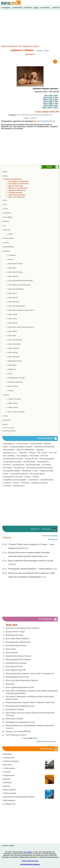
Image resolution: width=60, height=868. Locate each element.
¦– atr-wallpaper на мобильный (15, 181)
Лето (4, 204)
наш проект (28, 852)
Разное (28, 477)
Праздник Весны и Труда (15, 632)
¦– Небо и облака (10, 407)
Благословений (36, 444)
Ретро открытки (9, 790)
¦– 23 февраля (9, 255)
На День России (31, 459)
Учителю (7, 486)
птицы (5, 416)
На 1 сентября (9, 456)
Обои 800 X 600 (52, 96)
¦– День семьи (9, 336)
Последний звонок (38, 474)
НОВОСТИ (56, 8)
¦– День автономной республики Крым (17, 281)
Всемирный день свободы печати (18, 642)
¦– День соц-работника (12, 340)
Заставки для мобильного (12, 179)
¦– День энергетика (11, 357)
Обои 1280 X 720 (51, 102)
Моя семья (7, 765)
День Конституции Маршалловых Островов (23, 628)
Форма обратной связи (30, 861)
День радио (10, 684)
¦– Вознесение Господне (13, 264)
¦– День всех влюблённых (13, 289)
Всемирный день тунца (15, 635)
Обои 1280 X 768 (51, 104)
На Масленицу (30, 462)
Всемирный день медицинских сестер (20, 722)
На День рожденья (47, 459)
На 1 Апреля (43, 453)
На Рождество (19, 465)
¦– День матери (10, 319)
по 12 (52, 121)
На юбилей (27, 471)
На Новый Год (43, 462)
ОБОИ (36, 8)
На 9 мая (45, 456)
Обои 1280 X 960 (51, 106)
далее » (47, 50)
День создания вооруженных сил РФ (20, 687)
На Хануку (8, 468)
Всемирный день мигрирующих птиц (20, 706)
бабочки (6, 221)
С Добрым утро (9, 804)
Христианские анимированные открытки (18, 797)
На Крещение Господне (13, 462)
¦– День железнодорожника (14, 306)
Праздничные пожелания (13, 477)
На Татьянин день (33, 465)
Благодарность (9, 444)
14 (46, 115)
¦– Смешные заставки (12, 192)
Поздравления (8, 775)
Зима (5, 200)
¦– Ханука (8, 390)
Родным (36, 477)
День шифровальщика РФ (16, 670)
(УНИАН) (12, 564)
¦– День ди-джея (10, 297)
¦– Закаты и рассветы (12, 399)
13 (42, 115)
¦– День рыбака (10, 331)
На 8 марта (35, 456)
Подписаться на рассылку (47, 741)
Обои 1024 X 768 (51, 98)
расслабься (7, 420)
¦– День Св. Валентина (13, 186)
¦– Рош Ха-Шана (10, 386)
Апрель (26, 738)
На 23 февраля (22, 456)
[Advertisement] (30, 28)
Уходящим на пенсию (40, 483)
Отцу (35, 471)
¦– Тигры (7, 234)
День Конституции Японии (16, 645)
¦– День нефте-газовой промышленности (18, 327)
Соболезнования (9, 793)
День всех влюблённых (26, 450)
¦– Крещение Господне (12, 361)
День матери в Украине (15, 719)
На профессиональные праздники (40, 468)
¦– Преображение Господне (14, 378)
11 (35, 115)
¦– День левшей (10, 314)
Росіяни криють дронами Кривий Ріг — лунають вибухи (30, 569)
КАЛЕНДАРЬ (6, 8)
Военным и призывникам (45, 447)
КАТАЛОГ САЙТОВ (8, 846)
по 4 (41, 121)
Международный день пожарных (18, 659)
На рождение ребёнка (12, 471)
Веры (6, 447)
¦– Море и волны (10, 403)
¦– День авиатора (10, 276)
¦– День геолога (10, 293)
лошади (5, 242)
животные (6, 230)
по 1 (35, 121)
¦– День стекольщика (12, 344)
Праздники (7, 754)
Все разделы (53, 539)
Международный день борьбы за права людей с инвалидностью (30, 673)
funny (5, 172)
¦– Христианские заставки (14, 195)
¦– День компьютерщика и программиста (18, 310)
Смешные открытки (10, 761)
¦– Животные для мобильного (15, 188)
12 (39, 115)
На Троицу (47, 465)
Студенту (7, 483)
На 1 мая (53, 453)
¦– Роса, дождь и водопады (13, 412)
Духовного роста (10, 453)
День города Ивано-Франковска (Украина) (22, 680)
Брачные (48, 444)
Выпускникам (9, 450)
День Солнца (11, 649)
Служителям (33, 480)
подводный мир (8, 247)
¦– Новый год (9, 369)
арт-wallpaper (7, 217)
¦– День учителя (10, 352)
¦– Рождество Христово (12, 382)
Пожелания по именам (19, 474)
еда (4, 226)
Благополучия (23, 444)
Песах (6, 474)
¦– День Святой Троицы (12, 272)
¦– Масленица (9, 365)
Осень (5, 209)
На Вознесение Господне (13, 459)
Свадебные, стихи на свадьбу (15, 480)
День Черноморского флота (16, 735)
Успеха (16, 483)
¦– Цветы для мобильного (14, 197)
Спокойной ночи (47, 480)
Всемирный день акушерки (16, 663)
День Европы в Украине (15, 709)
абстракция (7, 213)
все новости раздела (50, 536)
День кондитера (12, 652)
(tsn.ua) (25, 548)
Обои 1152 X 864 (51, 100)
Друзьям (40, 450)
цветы (5, 424)
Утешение (25, 483)
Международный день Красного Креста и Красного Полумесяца (30, 702)
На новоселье (20, 468)
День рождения (9, 800)
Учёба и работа (9, 768)
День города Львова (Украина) (17, 638)
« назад (39, 50)
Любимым (23, 453)
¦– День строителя (11, 348)
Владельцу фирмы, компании (22, 447)
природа (6, 395)
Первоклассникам (47, 471)
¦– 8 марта (8, 259)
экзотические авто (9, 431)
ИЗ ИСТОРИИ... (45, 8)
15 (49, 115)
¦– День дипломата (11, 302)
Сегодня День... (9, 758)
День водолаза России (14, 666)
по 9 (46, 121)
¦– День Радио (9, 268)
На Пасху (7, 465)
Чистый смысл (19, 486)
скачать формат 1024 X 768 (47, 112)
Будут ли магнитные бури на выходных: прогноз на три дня (31, 561)
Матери (32, 453)
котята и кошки (8, 238)
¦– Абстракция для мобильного (15, 184)
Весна (5, 176)
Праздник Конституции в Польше (19, 656)
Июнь (35, 738)
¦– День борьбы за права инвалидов (16, 285)
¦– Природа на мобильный (14, 190)
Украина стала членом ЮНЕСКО (18, 731)
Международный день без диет (18, 677)
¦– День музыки (10, 323)
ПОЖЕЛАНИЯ (17, 8)
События (6, 772)
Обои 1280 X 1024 (51, 108)
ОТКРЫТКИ (27, 8)
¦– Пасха (7, 374)
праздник (6, 251)
